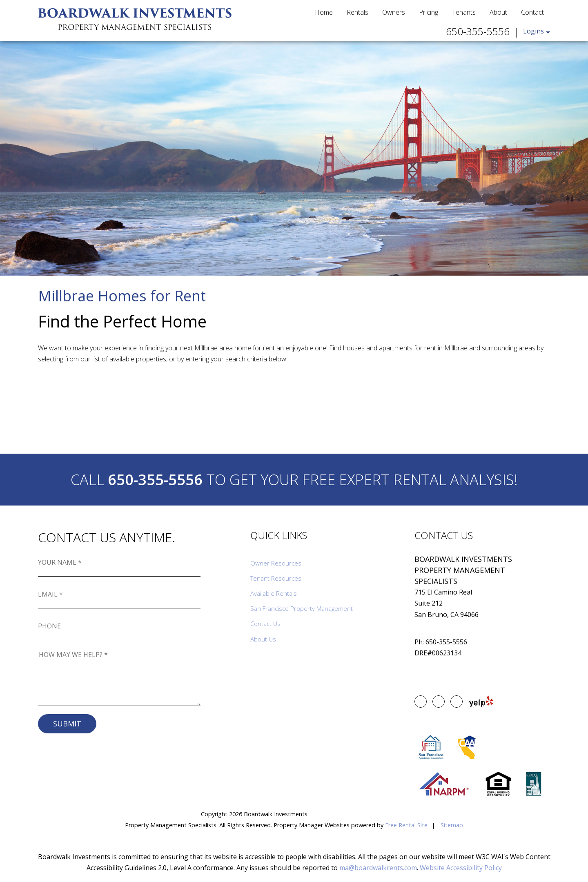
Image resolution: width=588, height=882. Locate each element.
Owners (394, 12)
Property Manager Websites (312, 825)
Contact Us (265, 624)
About (498, 12)
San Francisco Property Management (302, 608)
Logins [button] (533, 31)
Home (324, 12)
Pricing (429, 12)
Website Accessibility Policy (461, 868)
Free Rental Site (406, 825)
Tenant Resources (276, 578)
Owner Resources (276, 563)
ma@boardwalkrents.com (378, 868)
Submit (67, 724)
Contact (532, 12)
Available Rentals (274, 593)
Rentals (357, 12)
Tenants (464, 12)
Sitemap (452, 825)
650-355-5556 (478, 31)
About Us (263, 639)
